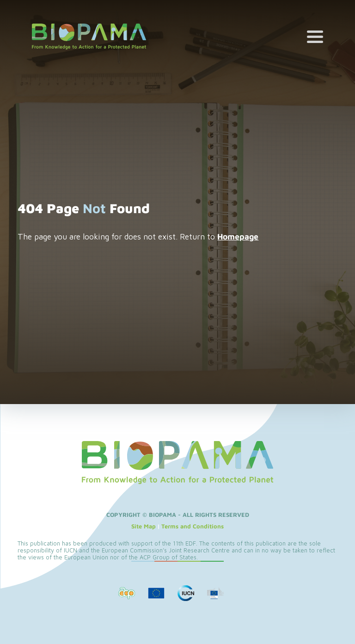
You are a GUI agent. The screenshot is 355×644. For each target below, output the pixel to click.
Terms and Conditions (193, 526)
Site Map (144, 526)
